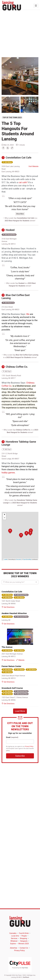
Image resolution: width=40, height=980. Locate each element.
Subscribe (20, 756)
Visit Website (33, 166)
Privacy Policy (29, 746)
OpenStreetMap (27, 559)
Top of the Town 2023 (12, 118)
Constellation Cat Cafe (16, 158)
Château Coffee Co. (15, 367)
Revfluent (26, 977)
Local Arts (15, 936)
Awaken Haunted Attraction (14, 613)
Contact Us (24, 948)
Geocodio (19, 559)
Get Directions (8, 607)
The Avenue (7, 647)
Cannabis (13, 933)
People (24, 936)
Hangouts (24, 941)
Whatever (14, 941)
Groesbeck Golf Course (12, 688)
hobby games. (9, 473)
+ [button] (5, 515)
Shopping (23, 938)
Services (14, 938)
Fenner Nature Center (11, 666)
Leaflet (6, 559)
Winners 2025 (24, 944)
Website (20, 660)
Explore (13, 944)
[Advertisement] (20, 33)
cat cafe (23, 182)
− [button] (5, 518)
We (28, 314)
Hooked (8, 230)
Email (12, 737)
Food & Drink (24, 933)
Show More (20, 214)
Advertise (13, 948)
